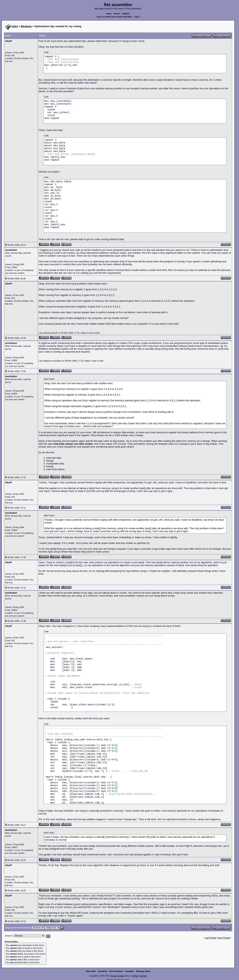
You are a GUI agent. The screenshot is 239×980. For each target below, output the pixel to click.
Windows (26, 26)
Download (103, 971)
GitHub (135, 976)
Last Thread (211, 938)
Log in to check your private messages (114, 17)
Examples (130, 971)
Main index (91, 971)
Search (117, 14)
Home (109, 14)
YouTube (143, 976)
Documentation (116, 971)
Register (126, 14)
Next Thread (224, 938)
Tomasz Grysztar (117, 976)
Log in (137, 17)
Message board (143, 971)
